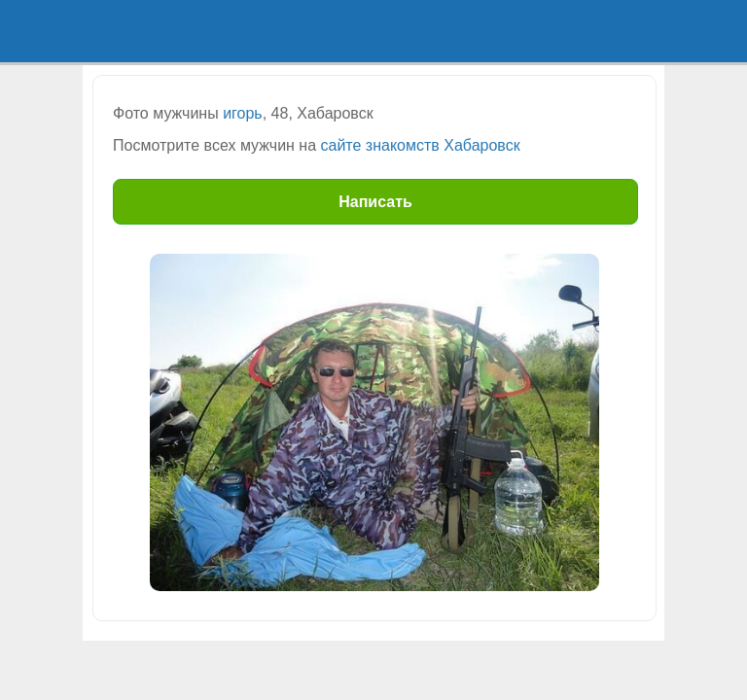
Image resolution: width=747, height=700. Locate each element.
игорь (243, 113)
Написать (375, 202)
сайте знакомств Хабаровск (421, 145)
